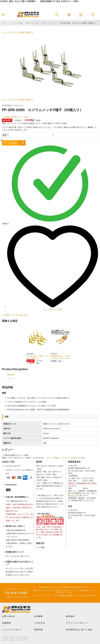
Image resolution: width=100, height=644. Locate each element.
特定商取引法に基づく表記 (79, 630)
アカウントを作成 (68, 458)
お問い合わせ (9, 616)
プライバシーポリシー (77, 623)
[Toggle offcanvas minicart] (81, 15)
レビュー (11, 378)
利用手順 (38, 630)
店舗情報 (6, 623)
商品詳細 (11, 375)
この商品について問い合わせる (15, 315)
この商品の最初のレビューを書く (16, 117)
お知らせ (73, 495)
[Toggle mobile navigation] (3, 15)
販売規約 (70, 616)
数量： (5, 135)
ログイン (50, 458)
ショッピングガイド (12, 630)
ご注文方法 (40, 623)
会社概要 (38, 616)
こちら (15, 556)
